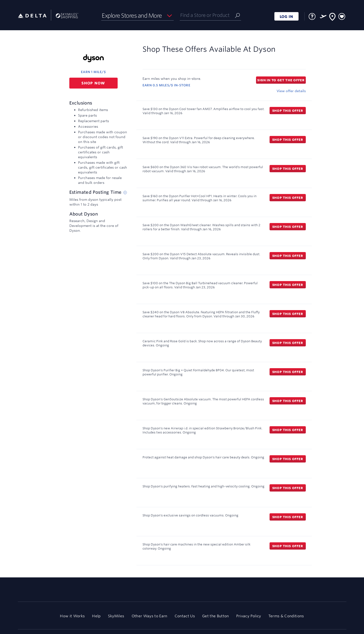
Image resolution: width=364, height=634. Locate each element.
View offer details (291, 91)
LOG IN (286, 17)
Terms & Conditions (286, 616)
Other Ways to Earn (150, 616)
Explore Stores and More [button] (132, 15)
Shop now (93, 83)
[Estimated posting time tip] (125, 193)
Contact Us (185, 616)
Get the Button (216, 616)
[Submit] (237, 15)
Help (96, 616)
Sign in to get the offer (281, 80)
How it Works (72, 616)
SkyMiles (116, 616)
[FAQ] (312, 16)
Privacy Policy (249, 616)
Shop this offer (288, 111)
